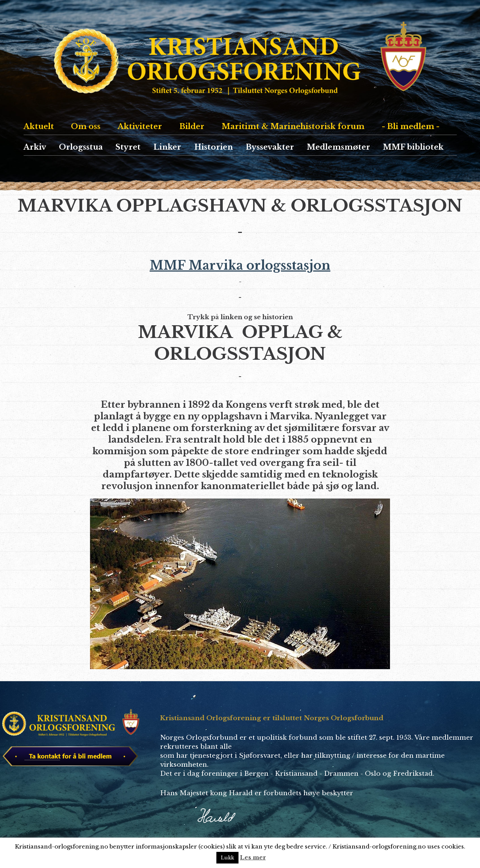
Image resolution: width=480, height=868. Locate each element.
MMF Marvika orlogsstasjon (240, 270)
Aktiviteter (140, 126)
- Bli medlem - (411, 126)
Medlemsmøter (338, 147)
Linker (167, 147)
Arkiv (35, 147)
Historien (214, 147)
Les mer (253, 857)
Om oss (86, 126)
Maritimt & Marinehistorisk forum (293, 126)
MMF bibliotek (413, 147)
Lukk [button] (227, 858)
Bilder (192, 126)
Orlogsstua (81, 147)
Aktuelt (39, 126)
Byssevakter (270, 147)
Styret (128, 147)
